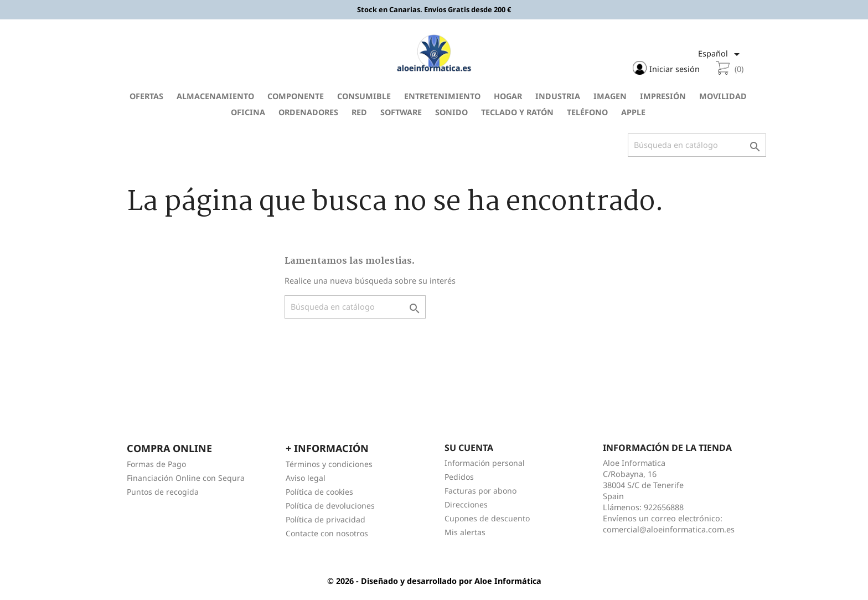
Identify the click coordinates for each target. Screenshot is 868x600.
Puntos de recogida (163, 491)
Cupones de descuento (487, 518)
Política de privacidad (325, 519)
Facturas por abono (480, 490)
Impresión (663, 96)
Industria (558, 96)
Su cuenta (469, 447)
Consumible (364, 96)
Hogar (508, 96)
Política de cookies (319, 491)
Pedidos (459, 476)
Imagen (610, 96)
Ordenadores (308, 112)
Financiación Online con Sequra (186, 477)
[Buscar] (697, 145)
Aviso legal (306, 477)
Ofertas (146, 96)
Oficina (248, 112)
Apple (633, 112)
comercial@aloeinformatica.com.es (669, 529)
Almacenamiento (215, 96)
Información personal (485, 462)
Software (401, 112)
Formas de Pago (156, 463)
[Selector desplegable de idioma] (721, 54)
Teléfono (587, 112)
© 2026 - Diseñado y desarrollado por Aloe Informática (434, 580)
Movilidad (723, 96)
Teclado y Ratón (517, 112)
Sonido (451, 112)
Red (359, 112)
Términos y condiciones (329, 463)
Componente (296, 96)
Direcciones (466, 504)
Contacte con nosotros (327, 533)
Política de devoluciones (330, 505)
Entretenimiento (442, 96)
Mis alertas (465, 532)
